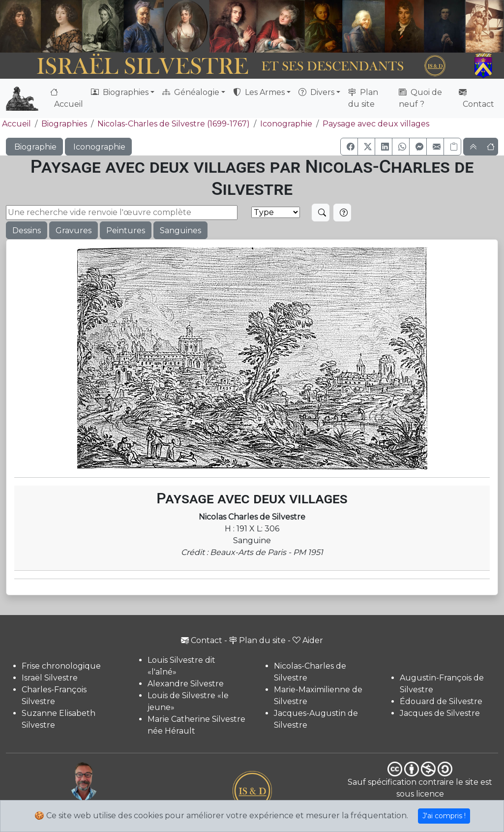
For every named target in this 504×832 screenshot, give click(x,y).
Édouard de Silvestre (441, 701)
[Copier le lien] (452, 147)
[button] (349, 147)
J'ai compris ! (444, 816)
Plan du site (363, 98)
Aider (308, 640)
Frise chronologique (61, 666)
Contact (476, 98)
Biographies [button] (120, 92)
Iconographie (286, 124)
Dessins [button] (27, 231)
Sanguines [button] (180, 231)
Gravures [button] (74, 231)
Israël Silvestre (50, 678)
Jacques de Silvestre (440, 713)
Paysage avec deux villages (376, 124)
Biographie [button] (34, 147)
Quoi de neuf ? (420, 98)
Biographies (64, 124)
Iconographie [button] (98, 147)
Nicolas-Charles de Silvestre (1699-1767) (174, 124)
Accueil (67, 98)
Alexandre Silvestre (186, 684)
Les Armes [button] (259, 92)
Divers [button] (316, 92)
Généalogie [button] (191, 92)
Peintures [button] (126, 231)
